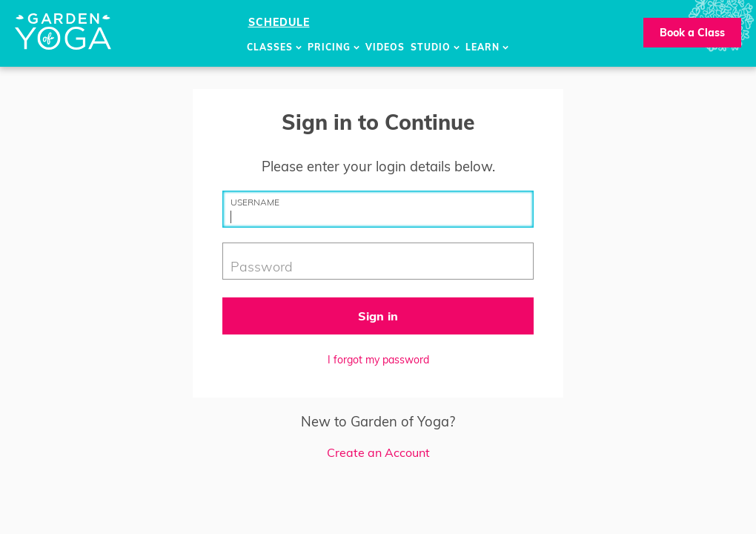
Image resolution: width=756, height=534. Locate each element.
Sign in (378, 316)
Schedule (279, 22)
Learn (487, 47)
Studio (435, 47)
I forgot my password (378, 360)
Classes (274, 47)
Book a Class (692, 33)
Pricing (334, 47)
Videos (385, 47)
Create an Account (378, 452)
